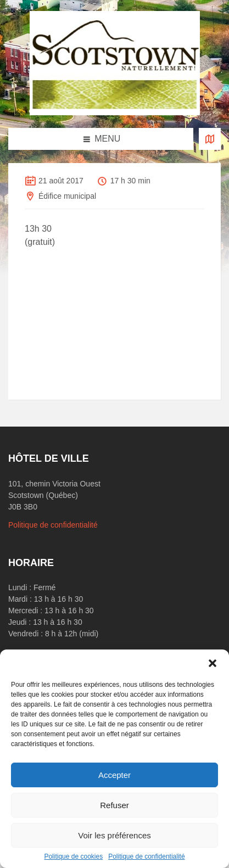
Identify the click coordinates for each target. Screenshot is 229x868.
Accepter (114, 775)
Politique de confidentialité (146, 856)
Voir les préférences (114, 835)
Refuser (114, 805)
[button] (213, 663)
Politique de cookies (73, 856)
